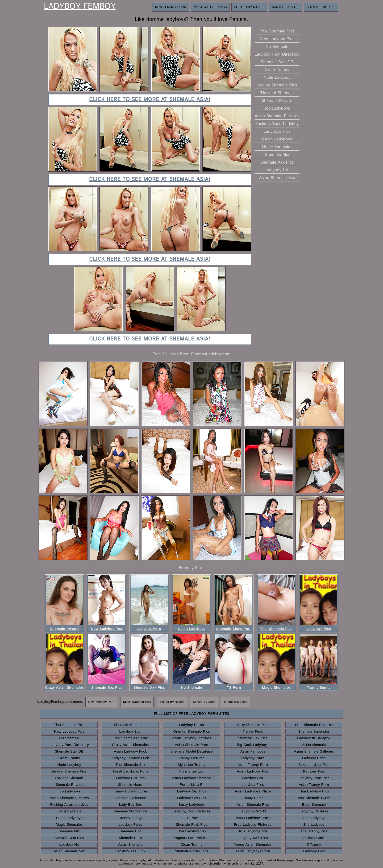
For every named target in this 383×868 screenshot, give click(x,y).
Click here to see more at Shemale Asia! (150, 100)
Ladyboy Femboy (80, 7)
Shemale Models (321, 7)
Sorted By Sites (286, 7)
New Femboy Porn (171, 7)
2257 (260, 864)
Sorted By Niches (249, 7)
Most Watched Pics (210, 7)
